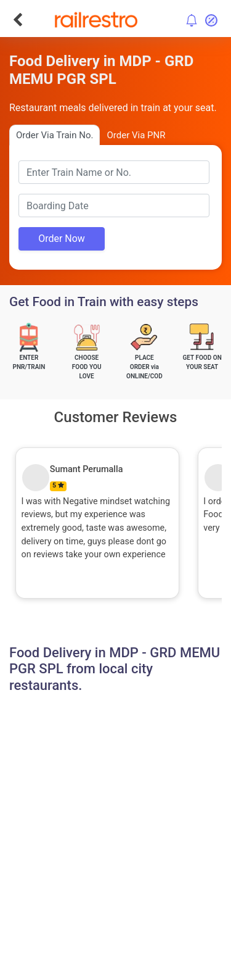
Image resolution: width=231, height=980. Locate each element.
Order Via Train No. (55, 135)
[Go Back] (18, 20)
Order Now (62, 239)
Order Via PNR (136, 135)
